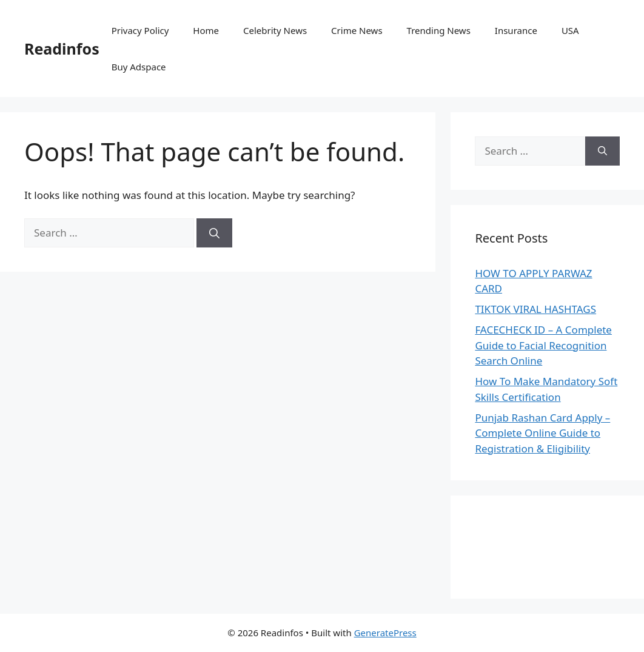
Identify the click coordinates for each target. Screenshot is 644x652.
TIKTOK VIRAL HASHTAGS (535, 309)
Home (206, 30)
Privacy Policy (140, 30)
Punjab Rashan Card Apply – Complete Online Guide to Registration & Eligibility (542, 433)
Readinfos (62, 49)
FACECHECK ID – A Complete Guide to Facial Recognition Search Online (543, 345)
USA (570, 30)
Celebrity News (275, 30)
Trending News (439, 30)
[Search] (214, 233)
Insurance (516, 30)
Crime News (357, 30)
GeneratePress (385, 633)
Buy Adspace (139, 67)
